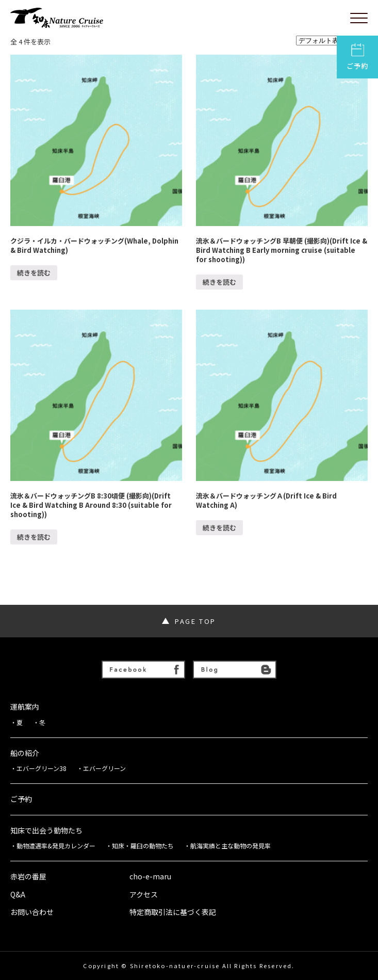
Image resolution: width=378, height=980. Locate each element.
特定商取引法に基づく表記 (173, 912)
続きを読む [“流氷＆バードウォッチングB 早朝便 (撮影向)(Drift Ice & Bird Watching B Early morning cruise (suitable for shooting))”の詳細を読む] (219, 282)
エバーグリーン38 (42, 768)
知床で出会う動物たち (46, 831)
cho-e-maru (150, 877)
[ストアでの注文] (332, 41)
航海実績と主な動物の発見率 (231, 846)
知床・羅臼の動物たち (143, 846)
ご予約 (358, 57)
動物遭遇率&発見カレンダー (56, 846)
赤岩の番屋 (28, 877)
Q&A (18, 895)
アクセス (144, 895)
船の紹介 (25, 753)
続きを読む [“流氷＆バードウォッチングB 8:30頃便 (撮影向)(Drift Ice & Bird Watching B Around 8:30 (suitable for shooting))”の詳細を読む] (34, 537)
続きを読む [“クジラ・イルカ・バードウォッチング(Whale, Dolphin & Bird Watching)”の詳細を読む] (34, 273)
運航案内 (25, 707)
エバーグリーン (104, 768)
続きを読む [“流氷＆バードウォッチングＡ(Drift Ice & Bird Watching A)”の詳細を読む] (219, 528)
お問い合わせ (32, 912)
